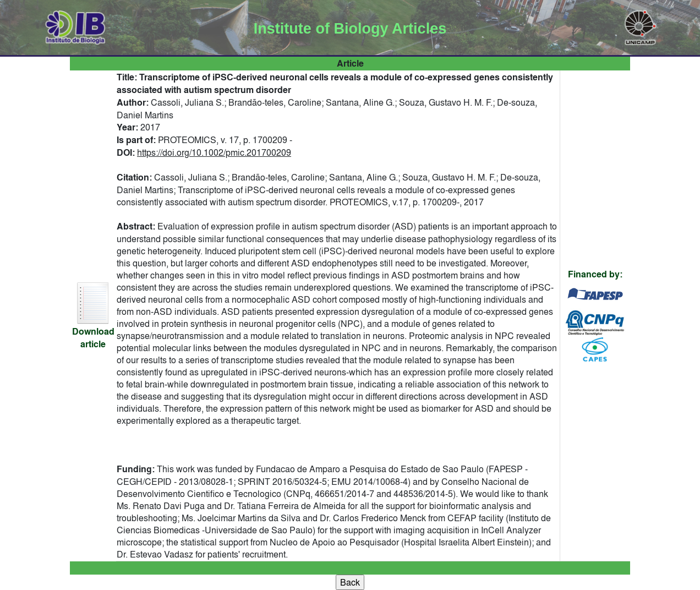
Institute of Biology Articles (350, 29)
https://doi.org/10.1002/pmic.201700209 (214, 152)
